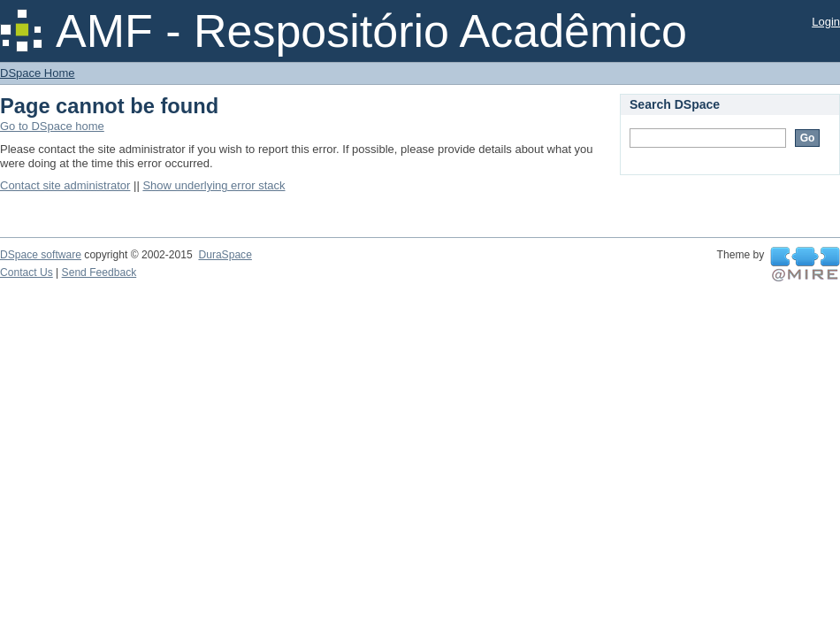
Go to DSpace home (52, 126)
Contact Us (27, 272)
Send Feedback (99, 272)
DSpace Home (38, 73)
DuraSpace (225, 255)
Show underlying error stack (214, 185)
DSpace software (41, 255)
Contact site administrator (65, 185)
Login (826, 22)
